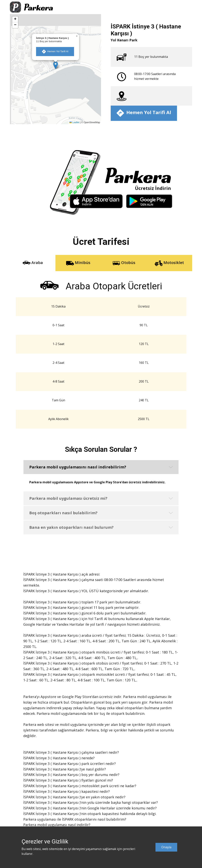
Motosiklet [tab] (169, 263)
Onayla (166, 847)
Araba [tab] (33, 263)
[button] (56, 65)
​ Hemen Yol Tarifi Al (55, 52)
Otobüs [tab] (124, 263)
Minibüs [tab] (78, 263)
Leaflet (74, 122)
